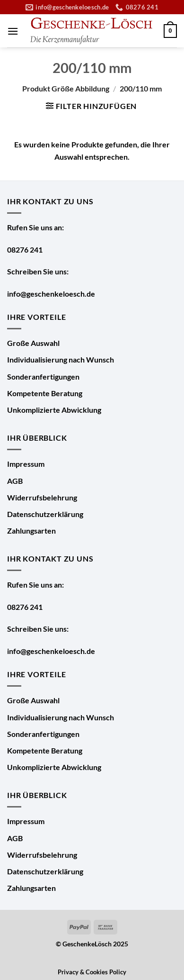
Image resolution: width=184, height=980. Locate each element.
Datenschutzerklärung (45, 514)
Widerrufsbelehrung (42, 497)
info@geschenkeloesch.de (51, 294)
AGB (15, 481)
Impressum (26, 464)
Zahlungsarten (31, 531)
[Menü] (13, 31)
